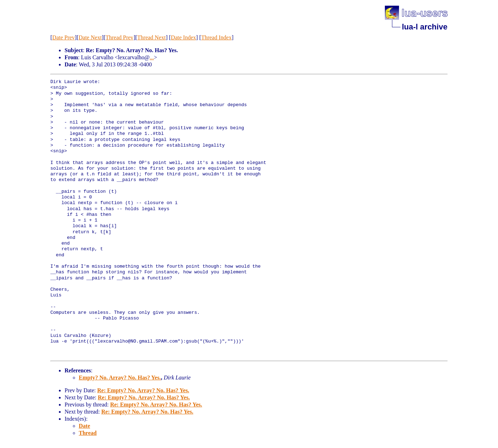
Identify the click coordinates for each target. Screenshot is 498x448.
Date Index (184, 37)
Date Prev (63, 37)
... (152, 57)
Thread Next (151, 37)
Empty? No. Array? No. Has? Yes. (120, 378)
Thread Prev (119, 37)
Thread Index (216, 37)
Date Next (90, 37)
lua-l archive (425, 27)
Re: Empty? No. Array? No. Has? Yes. (143, 390)
